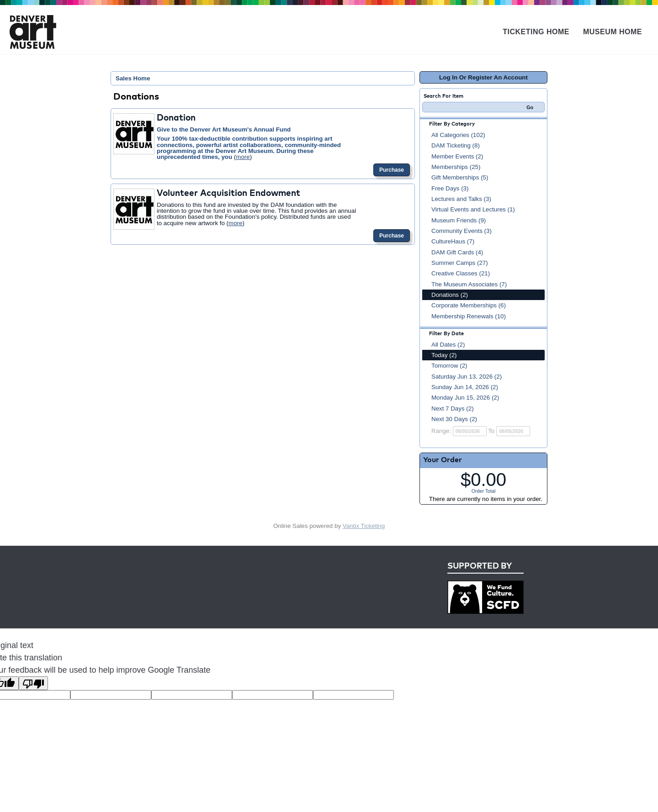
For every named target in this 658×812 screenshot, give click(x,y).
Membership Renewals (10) (469, 316)
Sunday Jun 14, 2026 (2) (465, 387)
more (243, 157)
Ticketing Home (536, 32)
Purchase (392, 170)
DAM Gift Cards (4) (457, 252)
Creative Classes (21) (461, 273)
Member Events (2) (457, 156)
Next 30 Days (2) (454, 419)
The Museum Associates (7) (469, 284)
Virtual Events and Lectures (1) (473, 209)
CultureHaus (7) (453, 241)
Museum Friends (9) (459, 220)
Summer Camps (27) (460, 263)
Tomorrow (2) (449, 366)
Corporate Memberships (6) (469, 305)
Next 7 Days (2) (453, 409)
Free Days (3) (450, 188)
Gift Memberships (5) (460, 177)
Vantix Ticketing (364, 526)
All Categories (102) (458, 135)
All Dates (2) (448, 345)
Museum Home (613, 32)
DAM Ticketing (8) (456, 145)
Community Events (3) (462, 231)
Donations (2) (450, 295)
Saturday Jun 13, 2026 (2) (467, 377)
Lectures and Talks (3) (461, 199)
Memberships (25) (456, 167)
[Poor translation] (33, 683)
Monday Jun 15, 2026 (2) (465, 398)
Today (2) (444, 355)
